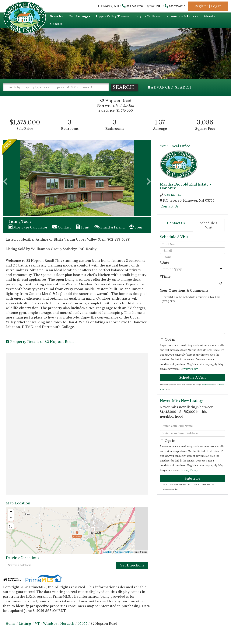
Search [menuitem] (56, 16)
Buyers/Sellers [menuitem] (148, 16)
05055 (82, 631)
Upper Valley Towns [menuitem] (113, 16)
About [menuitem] (209, 16)
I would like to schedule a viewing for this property (192, 321)
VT (37, 631)
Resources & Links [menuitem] (182, 16)
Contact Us (169, 213)
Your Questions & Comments (184, 298)
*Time (165, 284)
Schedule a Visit (209, 232)
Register (201, 6)
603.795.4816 (177, 6)
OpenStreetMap (124, 559)
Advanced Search (171, 87)
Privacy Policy (189, 376)
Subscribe (193, 486)
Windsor (50, 631)
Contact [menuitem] (56, 24)
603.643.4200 (135, 6)
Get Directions (132, 573)
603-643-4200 (175, 202)
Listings (25, 631)
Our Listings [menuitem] (79, 16)
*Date (164, 270)
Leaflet (107, 559)
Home (11, 631)
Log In (216, 6)
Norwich (67, 631)
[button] (19, 94)
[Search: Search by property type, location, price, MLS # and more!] (56, 87)
